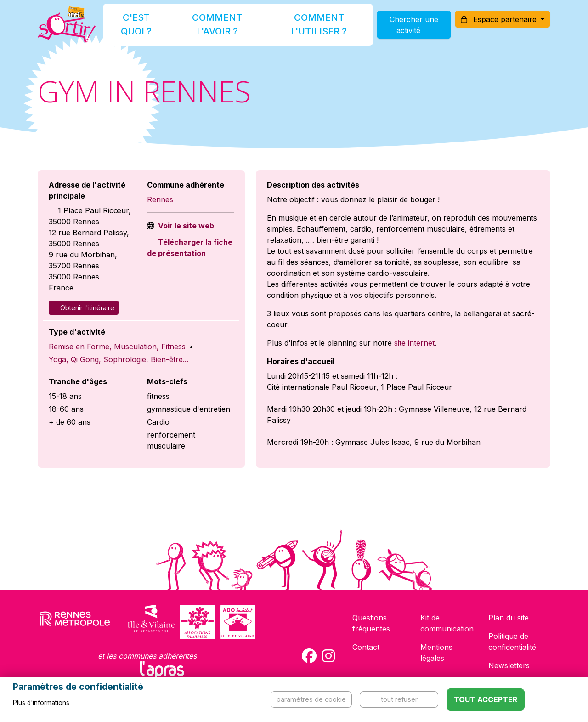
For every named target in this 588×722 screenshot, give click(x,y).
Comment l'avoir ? (218, 29)
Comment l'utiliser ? (304, 29)
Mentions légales (436, 653)
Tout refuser (399, 699)
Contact (366, 647)
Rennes (160, 199)
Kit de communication (447, 623)
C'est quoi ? (148, 29)
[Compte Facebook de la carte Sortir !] (309, 656)
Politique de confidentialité (512, 642)
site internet (414, 343)
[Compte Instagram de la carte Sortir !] (328, 656)
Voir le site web (185, 226)
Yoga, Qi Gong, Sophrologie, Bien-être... (119, 359)
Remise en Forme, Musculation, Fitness (117, 347)
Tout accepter (486, 699)
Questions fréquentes (371, 623)
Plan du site (509, 618)
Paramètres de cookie (311, 699)
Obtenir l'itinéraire (84, 308)
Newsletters (509, 665)
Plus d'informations (41, 703)
